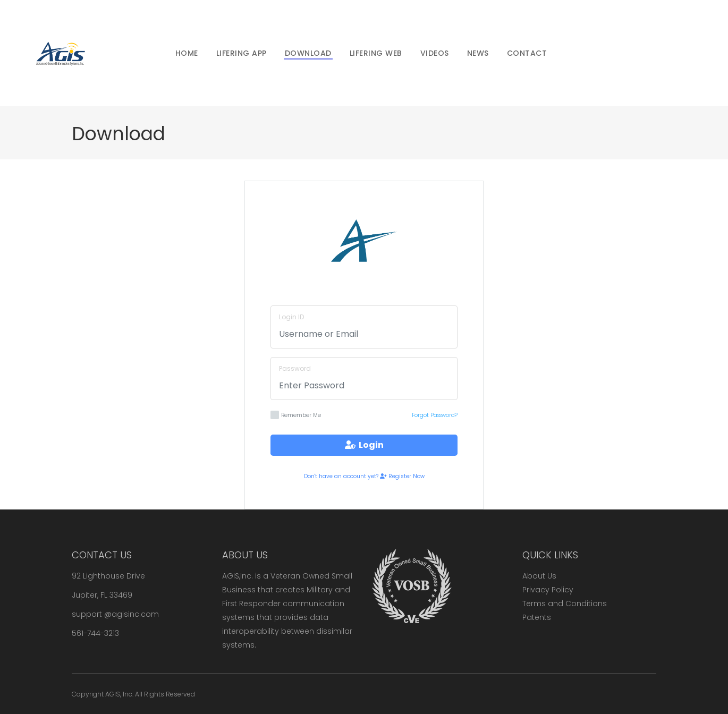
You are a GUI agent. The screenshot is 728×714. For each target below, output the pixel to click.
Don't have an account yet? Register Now (364, 476)
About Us (539, 576)
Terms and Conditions (565, 603)
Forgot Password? (435, 415)
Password (295, 368)
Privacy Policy (548, 590)
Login (364, 445)
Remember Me (296, 415)
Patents (537, 617)
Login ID (291, 317)
